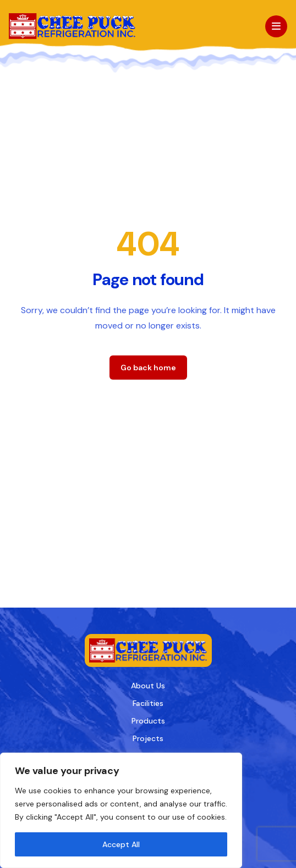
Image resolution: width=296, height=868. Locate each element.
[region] (121, 810)
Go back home (148, 368)
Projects (148, 738)
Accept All (121, 844)
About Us (148, 686)
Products (148, 721)
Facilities (148, 703)
